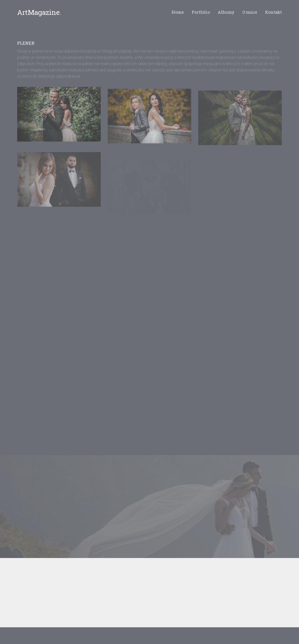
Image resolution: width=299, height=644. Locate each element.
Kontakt (273, 12)
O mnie (250, 12)
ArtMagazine (39, 12)
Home (178, 12)
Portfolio (201, 12)
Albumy (226, 12)
